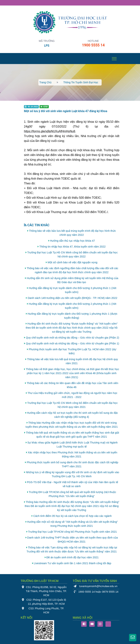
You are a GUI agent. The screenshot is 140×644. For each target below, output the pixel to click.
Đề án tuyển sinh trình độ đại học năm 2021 (73, 557)
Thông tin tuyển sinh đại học (81, 82)
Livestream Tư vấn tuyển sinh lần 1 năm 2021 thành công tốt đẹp (73, 563)
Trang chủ (45, 82)
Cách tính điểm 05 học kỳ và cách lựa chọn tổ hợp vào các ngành (72, 516)
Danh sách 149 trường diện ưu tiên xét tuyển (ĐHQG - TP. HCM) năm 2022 (73, 298)
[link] (50, 131)
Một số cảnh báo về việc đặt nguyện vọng (72, 262)
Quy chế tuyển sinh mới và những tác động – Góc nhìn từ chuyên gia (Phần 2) (72, 338)
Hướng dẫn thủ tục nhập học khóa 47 (72, 241)
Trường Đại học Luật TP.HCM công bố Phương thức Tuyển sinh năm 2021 (73, 532)
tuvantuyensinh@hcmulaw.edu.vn (98, 586)
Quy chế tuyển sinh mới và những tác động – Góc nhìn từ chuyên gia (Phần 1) (72, 343)
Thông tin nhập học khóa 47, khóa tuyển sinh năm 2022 (72, 247)
